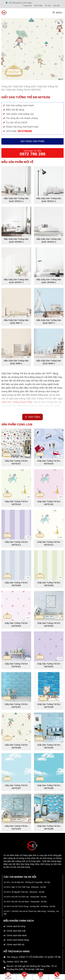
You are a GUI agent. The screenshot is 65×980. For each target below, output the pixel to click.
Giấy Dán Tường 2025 (25, 86)
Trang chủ (7, 86)
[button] (59, 23)
